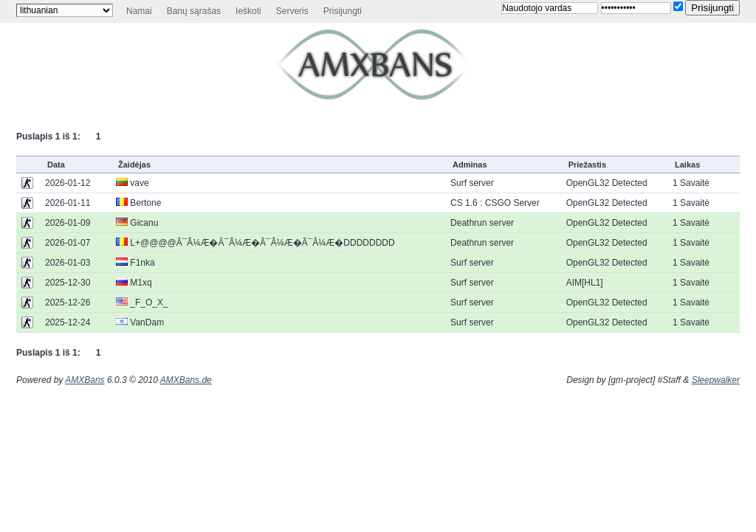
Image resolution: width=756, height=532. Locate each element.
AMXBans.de (186, 380)
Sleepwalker (716, 380)
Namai (139, 11)
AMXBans (85, 380)
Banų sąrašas (194, 11)
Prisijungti (343, 11)
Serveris (292, 11)
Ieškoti (248, 11)
